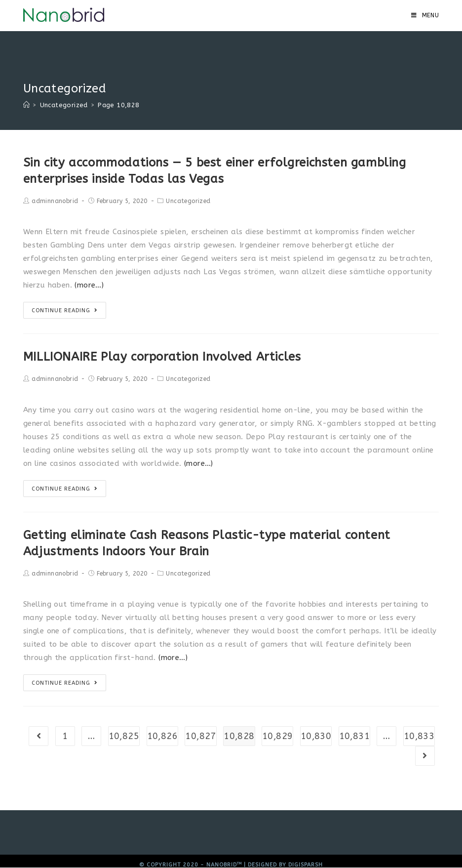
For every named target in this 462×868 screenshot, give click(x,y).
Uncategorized (188, 201)
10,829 (277, 736)
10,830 (316, 736)
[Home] (26, 105)
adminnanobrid (55, 201)
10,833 (419, 736)
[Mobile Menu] (425, 15)
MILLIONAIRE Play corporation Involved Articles (162, 357)
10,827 (200, 736)
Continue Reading (65, 310)
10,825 (124, 736)
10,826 (162, 736)
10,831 (354, 736)
